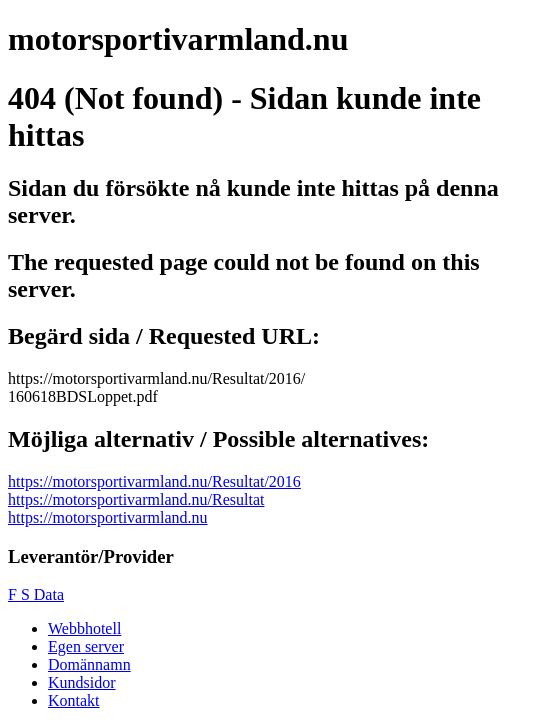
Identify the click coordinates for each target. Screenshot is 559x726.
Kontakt (74, 700)
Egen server (86, 646)
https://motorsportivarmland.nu (108, 517)
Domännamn (89, 664)
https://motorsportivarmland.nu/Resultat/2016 (154, 481)
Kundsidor (82, 682)
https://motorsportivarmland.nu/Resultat (136, 499)
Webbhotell (84, 628)
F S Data (36, 594)
